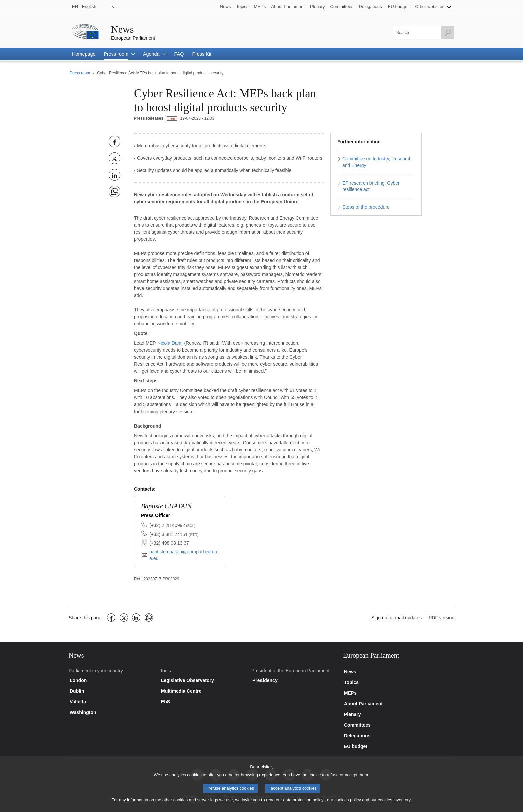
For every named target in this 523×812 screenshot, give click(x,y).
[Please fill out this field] (423, 33)
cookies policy (348, 803)
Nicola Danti (170, 343)
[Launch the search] (448, 33)
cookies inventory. (394, 803)
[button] (433, 7)
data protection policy (303, 803)
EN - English (84, 7)
